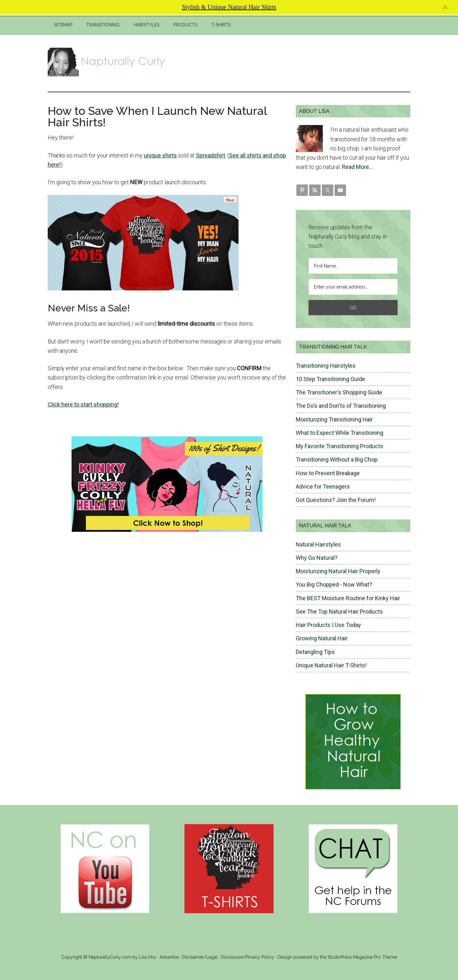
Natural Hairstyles (318, 544)
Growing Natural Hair (322, 638)
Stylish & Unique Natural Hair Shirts (229, 7)
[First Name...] (353, 266)
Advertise (169, 957)
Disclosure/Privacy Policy (248, 957)
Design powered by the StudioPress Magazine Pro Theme (337, 957)
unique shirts (160, 155)
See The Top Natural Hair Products (339, 612)
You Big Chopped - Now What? (334, 584)
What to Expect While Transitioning (340, 433)
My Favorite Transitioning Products (340, 446)
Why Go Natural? (317, 558)
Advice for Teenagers (323, 487)
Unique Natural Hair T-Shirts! (331, 665)
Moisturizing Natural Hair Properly (338, 571)
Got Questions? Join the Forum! (336, 500)
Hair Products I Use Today (328, 625)
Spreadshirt (211, 155)
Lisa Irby (148, 957)
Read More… (357, 167)
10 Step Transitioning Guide (330, 379)
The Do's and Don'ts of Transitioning (341, 406)
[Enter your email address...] (353, 287)
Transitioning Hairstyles (326, 366)
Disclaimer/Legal (200, 957)
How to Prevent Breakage (328, 473)
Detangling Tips (315, 652)
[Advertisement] (295, 62)
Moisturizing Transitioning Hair (334, 419)
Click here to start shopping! (83, 404)
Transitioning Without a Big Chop (337, 459)
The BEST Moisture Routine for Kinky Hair (348, 598)
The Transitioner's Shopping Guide (339, 392)
